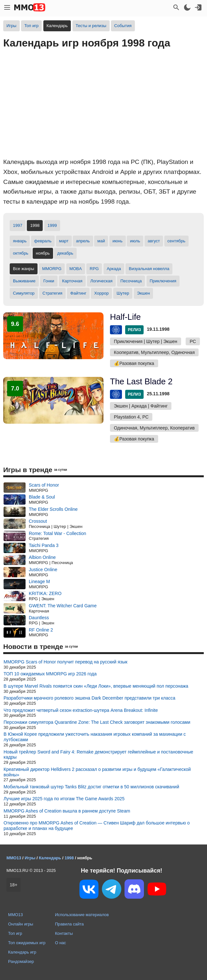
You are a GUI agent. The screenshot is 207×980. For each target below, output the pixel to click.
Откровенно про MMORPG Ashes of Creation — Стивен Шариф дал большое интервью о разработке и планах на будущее (97, 826)
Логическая (101, 281)
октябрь (21, 253)
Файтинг (78, 293)
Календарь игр (22, 952)
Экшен (144, 293)
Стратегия (52, 293)
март (64, 241)
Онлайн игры (21, 924)
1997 (18, 225)
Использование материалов (82, 915)
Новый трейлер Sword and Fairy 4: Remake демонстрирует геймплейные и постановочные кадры (98, 755)
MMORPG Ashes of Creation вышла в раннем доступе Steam (67, 811)
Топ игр (31, 26)
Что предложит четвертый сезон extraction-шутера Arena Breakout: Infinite (81, 710)
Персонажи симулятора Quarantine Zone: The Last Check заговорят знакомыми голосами (97, 722)
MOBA (76, 269)
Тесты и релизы (91, 26)
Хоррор (101, 293)
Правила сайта (69, 924)
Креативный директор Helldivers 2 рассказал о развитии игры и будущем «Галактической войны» (97, 772)
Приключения (163, 281)
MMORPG (52, 269)
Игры (11, 26)
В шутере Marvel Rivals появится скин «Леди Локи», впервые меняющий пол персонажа (96, 686)
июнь (118, 241)
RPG (94, 269)
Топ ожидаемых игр (27, 943)
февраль (43, 241)
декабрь (65, 253)
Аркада (114, 269)
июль (135, 241)
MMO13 (16, 915)
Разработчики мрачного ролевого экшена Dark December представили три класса (89, 698)
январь (20, 241)
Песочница (131, 281)
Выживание (24, 281)
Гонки (49, 281)
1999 (52, 225)
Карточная (72, 281)
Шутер (123, 293)
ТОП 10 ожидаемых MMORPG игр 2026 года (50, 674)
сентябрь (176, 241)
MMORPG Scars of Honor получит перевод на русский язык (65, 662)
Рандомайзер (21, 961)
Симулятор (24, 293)
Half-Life (125, 317)
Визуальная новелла (149, 269)
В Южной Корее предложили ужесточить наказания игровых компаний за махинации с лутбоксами (95, 737)
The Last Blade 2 (141, 381)
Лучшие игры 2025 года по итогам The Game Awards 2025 (64, 799)
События (123, 26)
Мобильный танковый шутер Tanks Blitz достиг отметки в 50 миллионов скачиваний (91, 787)
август (154, 241)
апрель (83, 241)
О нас (60, 943)
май (101, 241)
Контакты (64, 933)
